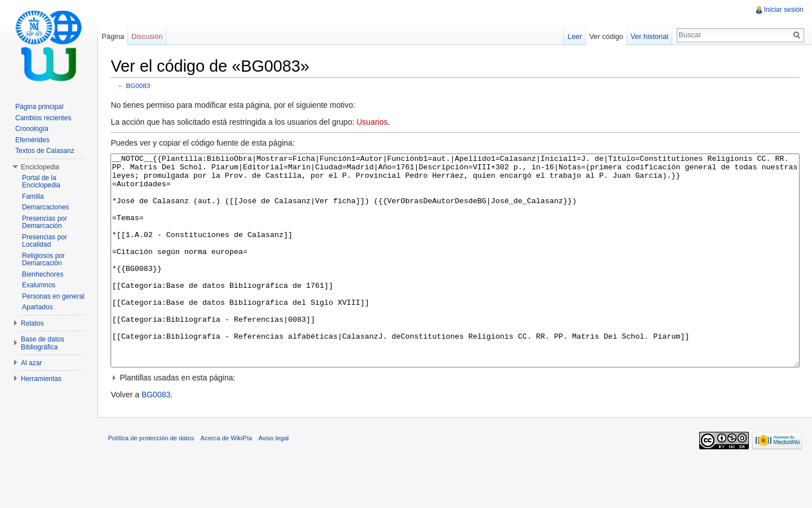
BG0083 (141, 86)
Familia (33, 196)
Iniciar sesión (783, 10)
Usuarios (375, 122)
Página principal (39, 107)
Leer (574, 36)
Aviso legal (276, 482)
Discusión (149, 36)
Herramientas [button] (41, 379)
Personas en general (53, 296)
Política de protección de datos (154, 482)
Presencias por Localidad (45, 241)
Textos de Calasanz (45, 151)
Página (114, 36)
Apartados (37, 307)
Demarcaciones (45, 207)
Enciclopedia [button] (40, 167)
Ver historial (649, 36)
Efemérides (32, 140)
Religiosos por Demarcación (43, 260)
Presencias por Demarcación (45, 222)
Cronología (32, 129)
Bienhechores (43, 274)
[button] (456, 421)
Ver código (605, 36)
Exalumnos (39, 285)
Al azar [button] (31, 363)
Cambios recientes (43, 118)
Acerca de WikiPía (229, 482)
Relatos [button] (32, 323)
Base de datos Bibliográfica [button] (43, 343)
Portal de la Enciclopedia (41, 182)
